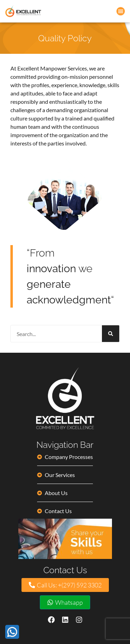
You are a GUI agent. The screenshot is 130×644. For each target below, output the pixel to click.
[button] (121, 11)
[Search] (111, 334)
